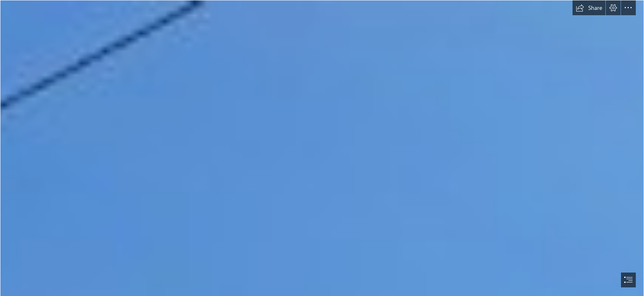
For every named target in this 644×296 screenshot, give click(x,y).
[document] (322, 148)
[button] (589, 8)
